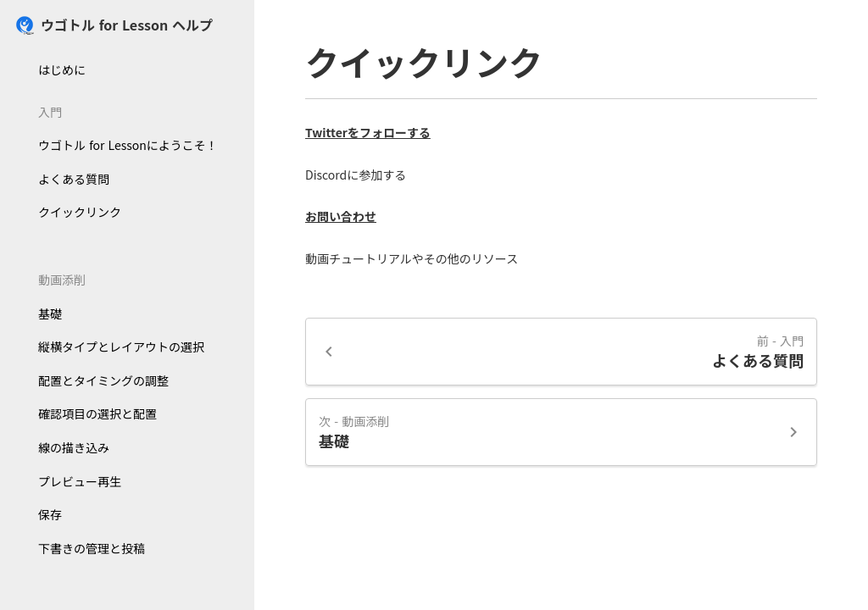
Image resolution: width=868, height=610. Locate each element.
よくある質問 (74, 179)
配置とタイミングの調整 (103, 380)
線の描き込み (74, 447)
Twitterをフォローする (368, 133)
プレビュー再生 (80, 481)
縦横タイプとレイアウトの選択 (121, 347)
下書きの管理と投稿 (92, 548)
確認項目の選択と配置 (97, 413)
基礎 (50, 313)
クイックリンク (80, 212)
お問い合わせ (341, 216)
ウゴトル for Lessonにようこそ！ (128, 145)
